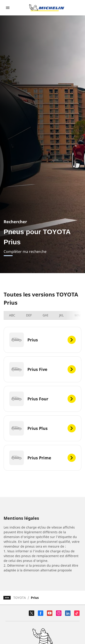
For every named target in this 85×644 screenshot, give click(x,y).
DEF (29, 315)
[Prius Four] (42, 399)
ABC (12, 315)
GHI (45, 315)
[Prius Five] (42, 369)
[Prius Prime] (42, 458)
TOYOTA (20, 598)
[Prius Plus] (42, 428)
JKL (61, 315)
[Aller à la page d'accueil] (47, 8)
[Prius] (42, 340)
